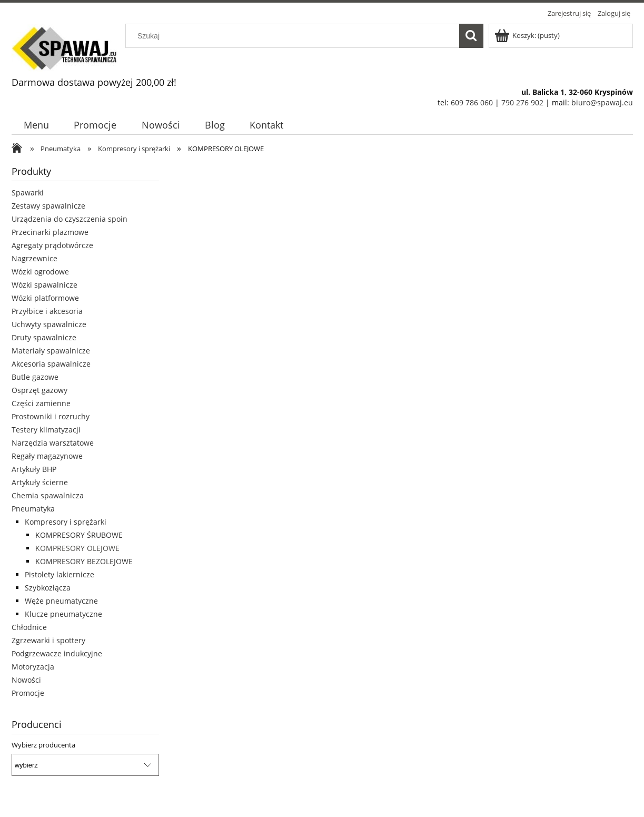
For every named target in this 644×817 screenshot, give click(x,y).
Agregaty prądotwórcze (52, 245)
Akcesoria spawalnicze (51, 364)
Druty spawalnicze (44, 337)
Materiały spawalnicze (51, 351)
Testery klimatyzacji (46, 430)
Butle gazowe (35, 377)
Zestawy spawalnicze (48, 206)
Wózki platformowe (45, 298)
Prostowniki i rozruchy (51, 416)
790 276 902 (522, 102)
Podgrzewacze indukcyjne (57, 653)
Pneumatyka (33, 509)
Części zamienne (41, 403)
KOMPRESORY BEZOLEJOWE (84, 561)
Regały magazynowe (47, 456)
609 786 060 (472, 102)
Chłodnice (29, 627)
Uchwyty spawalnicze (49, 324)
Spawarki (28, 193)
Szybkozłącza (48, 588)
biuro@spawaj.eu (602, 102)
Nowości (26, 680)
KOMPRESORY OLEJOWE (77, 548)
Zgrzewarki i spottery (48, 640)
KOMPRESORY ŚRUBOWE (79, 535)
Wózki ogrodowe (40, 272)
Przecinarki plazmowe (50, 232)
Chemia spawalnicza (48, 495)
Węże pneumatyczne (61, 601)
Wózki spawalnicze (44, 285)
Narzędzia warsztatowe (53, 443)
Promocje (28, 693)
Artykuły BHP (34, 469)
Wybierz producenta (43, 745)
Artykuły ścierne (40, 482)
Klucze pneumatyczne (63, 614)
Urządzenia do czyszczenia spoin (70, 219)
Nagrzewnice (34, 258)
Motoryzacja (33, 667)
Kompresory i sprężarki (66, 522)
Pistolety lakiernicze (60, 574)
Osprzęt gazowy (39, 390)
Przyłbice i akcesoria (47, 311)
